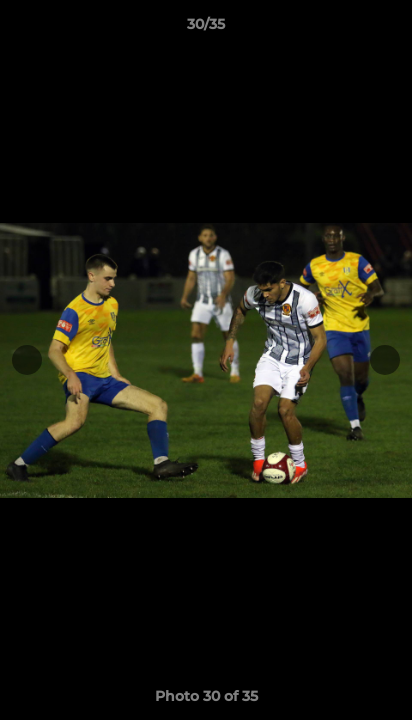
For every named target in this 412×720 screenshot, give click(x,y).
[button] (388, 29)
